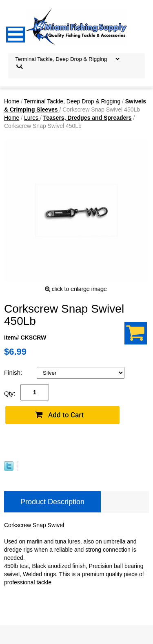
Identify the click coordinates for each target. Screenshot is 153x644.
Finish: (14, 372)
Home (12, 101)
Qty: (10, 393)
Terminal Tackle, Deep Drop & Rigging (72, 101)
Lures (32, 118)
